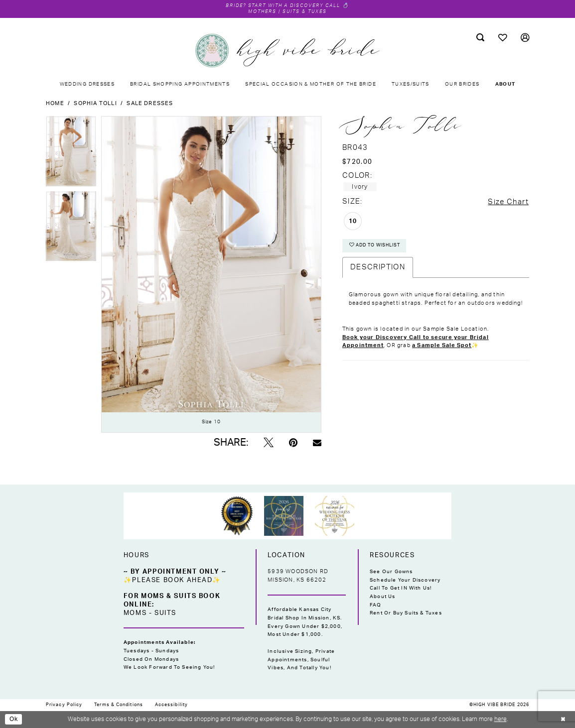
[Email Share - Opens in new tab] (317, 443)
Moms (135, 613)
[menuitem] (480, 38)
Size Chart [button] (508, 202)
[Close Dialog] (563, 720)
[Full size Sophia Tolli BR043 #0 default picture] (211, 274)
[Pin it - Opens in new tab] (293, 443)
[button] (525, 38)
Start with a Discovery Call (295, 5)
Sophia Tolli (95, 103)
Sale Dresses (150, 103)
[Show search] (480, 38)
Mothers (261, 11)
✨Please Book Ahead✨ (172, 580)
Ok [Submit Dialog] (14, 719)
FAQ (376, 605)
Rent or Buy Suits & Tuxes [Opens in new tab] (406, 613)
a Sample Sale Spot (442, 346)
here (501, 719)
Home (55, 103)
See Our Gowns (391, 572)
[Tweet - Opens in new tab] (269, 443)
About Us (383, 597)
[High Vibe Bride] (287, 51)
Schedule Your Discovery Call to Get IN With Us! (405, 584)
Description (378, 268)
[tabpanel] (71, 154)
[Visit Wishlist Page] (503, 38)
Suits (165, 613)
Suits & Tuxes (306, 11)
